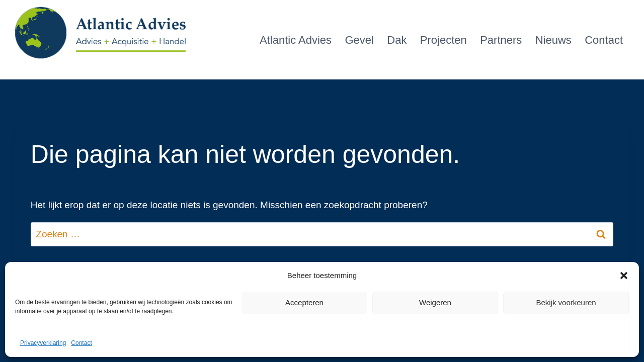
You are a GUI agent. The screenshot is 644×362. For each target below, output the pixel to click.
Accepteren (304, 302)
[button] (624, 276)
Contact (81, 343)
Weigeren (435, 302)
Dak (397, 40)
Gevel (359, 40)
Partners (501, 40)
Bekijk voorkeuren (566, 302)
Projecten (444, 40)
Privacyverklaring (43, 343)
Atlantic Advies (296, 40)
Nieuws (553, 40)
